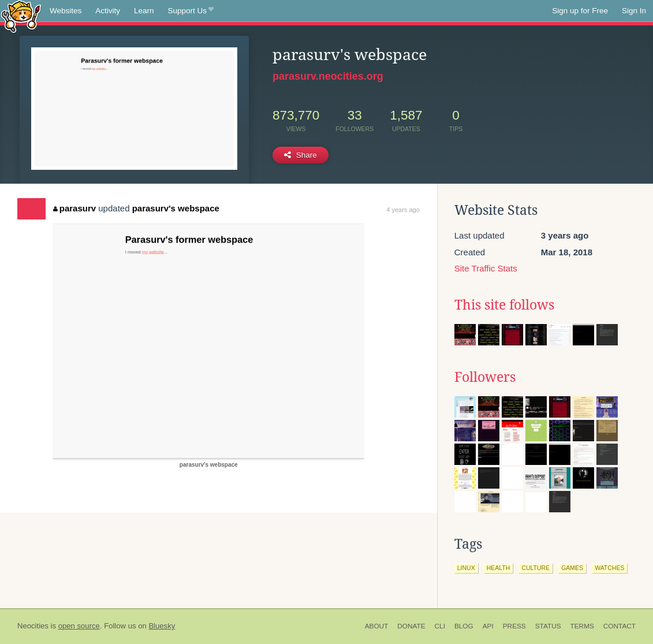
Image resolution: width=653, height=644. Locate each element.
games (572, 568)
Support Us (191, 11)
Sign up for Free (580, 11)
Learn (144, 11)
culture (536, 568)
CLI (440, 626)
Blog (464, 626)
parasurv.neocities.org (328, 76)
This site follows (504, 305)
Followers (485, 377)
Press (514, 626)
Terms (582, 626)
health (499, 568)
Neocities (33, 626)
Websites (66, 11)
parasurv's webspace (176, 208)
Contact (620, 626)
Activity (108, 11)
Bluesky (162, 626)
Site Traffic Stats (486, 268)
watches (609, 568)
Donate (411, 626)
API (488, 626)
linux (466, 568)
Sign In (634, 11)
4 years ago (403, 210)
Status (548, 626)
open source (79, 626)
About (377, 626)
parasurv (74, 208)
